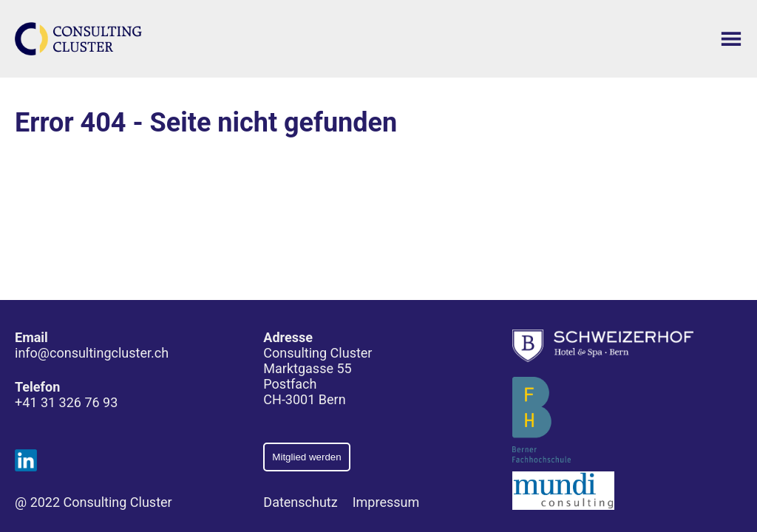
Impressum (386, 502)
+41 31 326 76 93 (66, 402)
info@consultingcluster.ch (92, 353)
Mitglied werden (306, 457)
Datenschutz (300, 502)
